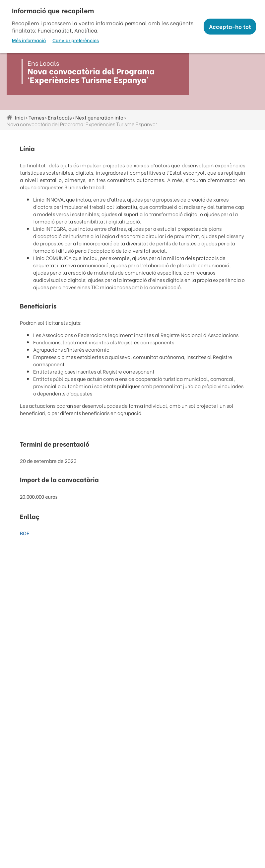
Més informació (29, 40)
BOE (25, 533)
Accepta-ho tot (230, 26)
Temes (36, 117)
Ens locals (60, 117)
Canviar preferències (76, 40)
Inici (20, 117)
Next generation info (99, 117)
